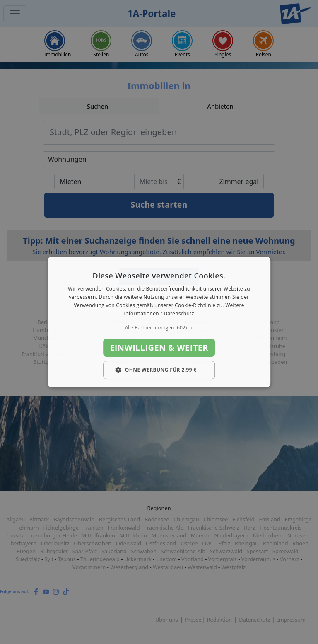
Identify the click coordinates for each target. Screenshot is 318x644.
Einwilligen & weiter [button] (159, 347)
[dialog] (159, 322)
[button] (159, 328)
